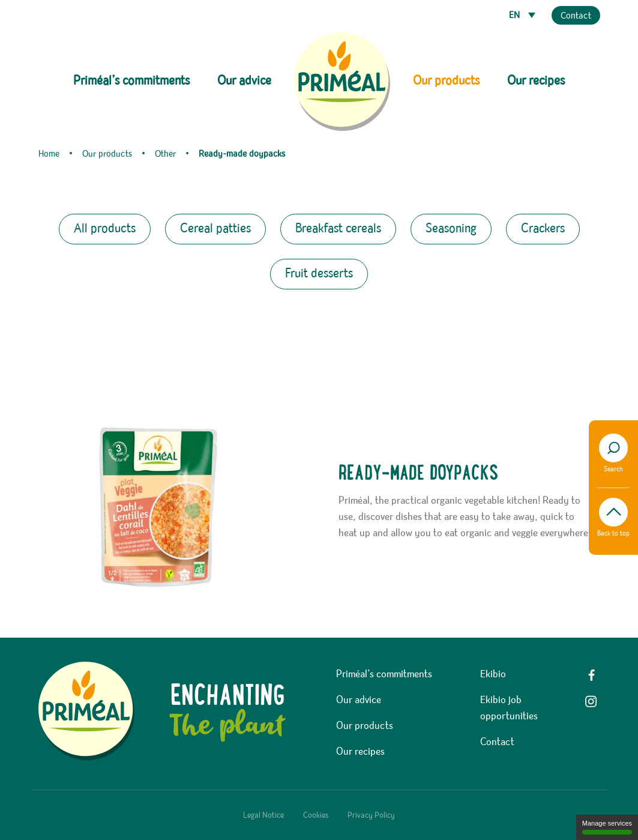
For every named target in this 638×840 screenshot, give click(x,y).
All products (105, 229)
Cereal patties (215, 229)
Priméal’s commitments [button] (131, 81)
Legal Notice (263, 815)
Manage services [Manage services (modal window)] (607, 827)
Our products (365, 726)
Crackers (543, 229)
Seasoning (451, 229)
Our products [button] (446, 81)
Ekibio (493, 674)
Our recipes (536, 81)
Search (613, 453)
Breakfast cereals (338, 229)
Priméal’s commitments (384, 674)
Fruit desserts (319, 274)
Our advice (244, 81)
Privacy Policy (371, 815)
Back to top (613, 518)
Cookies (316, 815)
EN (516, 16)
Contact (576, 16)
